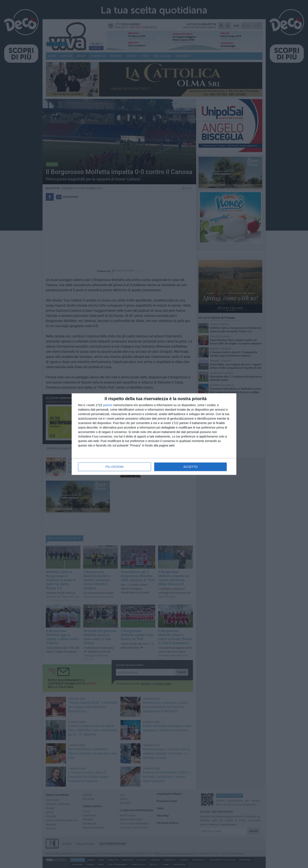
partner (108, 405)
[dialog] (154, 434)
